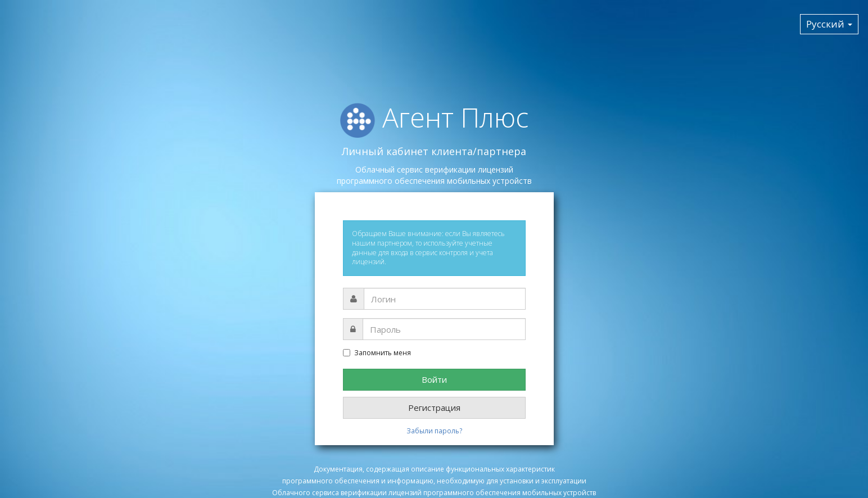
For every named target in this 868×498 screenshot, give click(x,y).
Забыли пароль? (434, 431)
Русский (829, 24)
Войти (434, 379)
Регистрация (434, 408)
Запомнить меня (377, 353)
